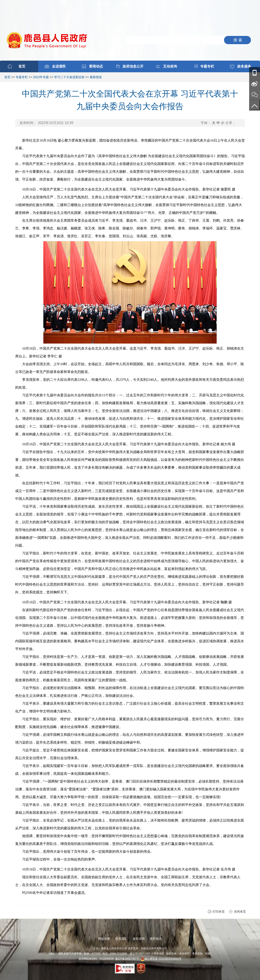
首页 (22, 66)
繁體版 (105, 4)
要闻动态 (96, 66)
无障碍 (147, 4)
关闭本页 (240, 912)
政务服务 (244, 66)
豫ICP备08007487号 (128, 959)
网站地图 (126, 4)
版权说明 (139, 939)
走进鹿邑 (59, 66)
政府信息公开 (133, 66)
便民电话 (156, 939)
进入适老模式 (171, 4)
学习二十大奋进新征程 (69, 77)
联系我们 (121, 939)
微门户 (85, 4)
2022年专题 (41, 77)
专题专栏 (207, 66)
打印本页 (219, 912)
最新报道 (96, 77)
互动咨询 (170, 66)
